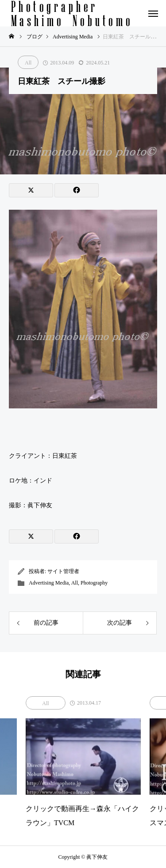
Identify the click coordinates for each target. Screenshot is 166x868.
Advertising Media (49, 583)
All (28, 63)
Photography (94, 583)
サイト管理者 (63, 571)
